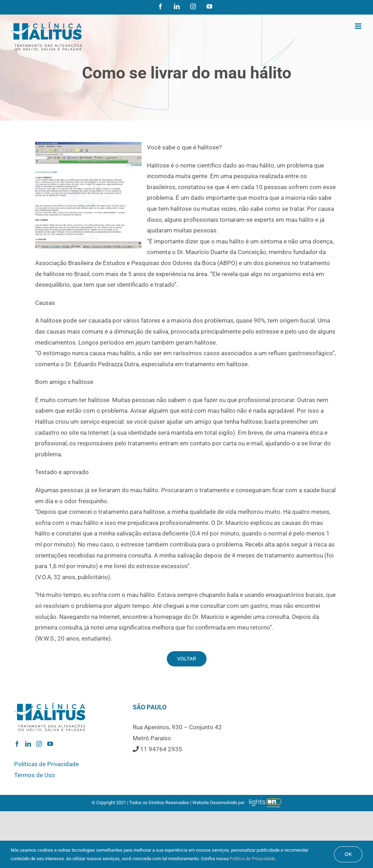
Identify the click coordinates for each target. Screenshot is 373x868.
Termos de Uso (35, 775)
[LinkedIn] (28, 744)
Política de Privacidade (252, 859)
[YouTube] (50, 744)
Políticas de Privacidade (46, 764)
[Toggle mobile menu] (359, 26)
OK (348, 854)
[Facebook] (17, 744)
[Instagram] (39, 744)
